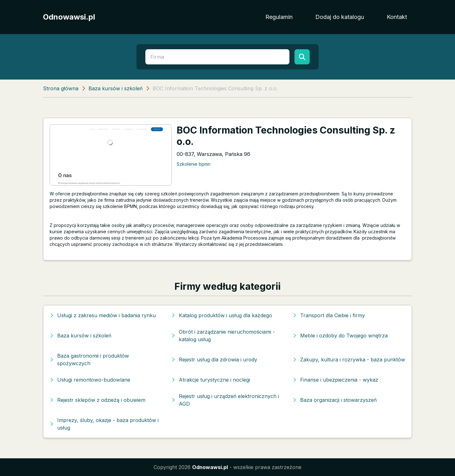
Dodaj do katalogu (340, 17)
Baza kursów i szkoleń (115, 88)
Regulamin (279, 17)
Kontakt (397, 17)
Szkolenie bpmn (194, 164)
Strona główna (61, 88)
